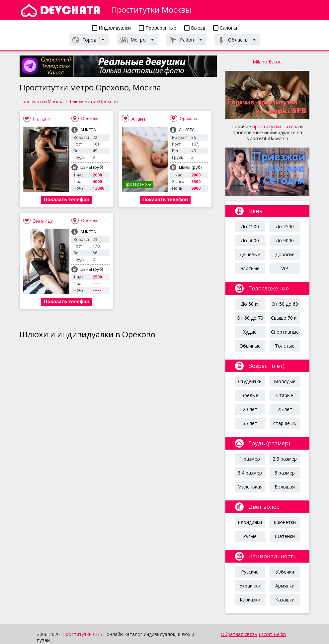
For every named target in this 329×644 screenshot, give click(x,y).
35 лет (250, 423)
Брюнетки (285, 522)
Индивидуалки (111, 28)
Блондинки (250, 522)
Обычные (250, 346)
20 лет (250, 409)
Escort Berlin (272, 634)
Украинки (250, 586)
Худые (250, 332)
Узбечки (285, 572)
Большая (285, 487)
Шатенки (285, 536)
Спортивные (285, 332)
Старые (285, 395)
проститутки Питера (276, 126)
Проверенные (158, 28)
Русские (250, 572)
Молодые (285, 381)
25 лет (285, 409)
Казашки (285, 600)
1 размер (250, 459)
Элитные (250, 268)
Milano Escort (267, 62)
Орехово (90, 118)
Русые (250, 536)
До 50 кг (250, 304)
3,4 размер (250, 473)
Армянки (285, 586)
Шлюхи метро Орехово (93, 101)
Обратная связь (239, 634)
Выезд (195, 28)
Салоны (225, 28)
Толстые (285, 346)
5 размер (285, 473)
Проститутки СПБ (82, 634)
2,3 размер (285, 459)
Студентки (250, 381)
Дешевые (250, 254)
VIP (285, 268)
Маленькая (250, 487)
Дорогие (285, 254)
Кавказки (250, 600)
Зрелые (250, 395)
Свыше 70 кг (285, 318)
